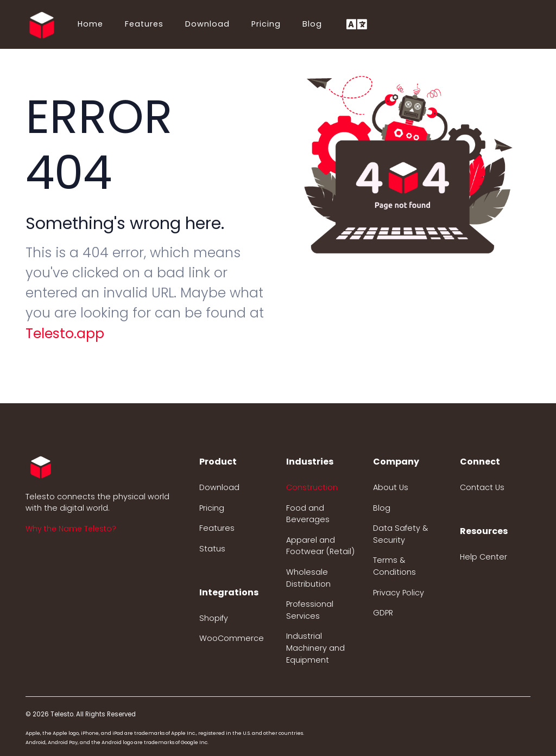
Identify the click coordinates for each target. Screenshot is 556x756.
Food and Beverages (308, 514)
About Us (391, 487)
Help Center (484, 557)
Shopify (214, 618)
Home (90, 24)
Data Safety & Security (400, 534)
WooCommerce (232, 638)
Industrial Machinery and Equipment (315, 648)
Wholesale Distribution (308, 578)
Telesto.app (65, 333)
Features (144, 24)
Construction (312, 487)
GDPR (383, 613)
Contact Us (482, 487)
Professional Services (310, 610)
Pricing (266, 24)
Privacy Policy (399, 593)
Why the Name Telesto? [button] (71, 529)
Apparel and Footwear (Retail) (320, 546)
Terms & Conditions (394, 566)
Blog (312, 24)
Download (207, 24)
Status (212, 549)
